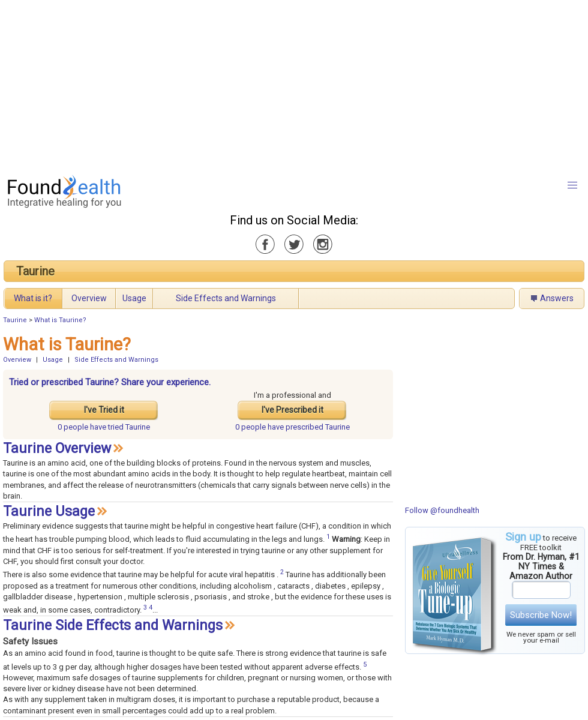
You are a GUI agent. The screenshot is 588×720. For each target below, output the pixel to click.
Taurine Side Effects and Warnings (113, 625)
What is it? (33, 298)
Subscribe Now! (541, 615)
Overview (89, 298)
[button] (572, 185)
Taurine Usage (49, 511)
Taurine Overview (57, 448)
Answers (557, 298)
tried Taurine (104, 427)
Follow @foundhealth (442, 510)
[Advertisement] (268, 84)
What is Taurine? (60, 320)
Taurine (35, 271)
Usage (134, 298)
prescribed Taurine (292, 427)
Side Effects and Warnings (226, 298)
